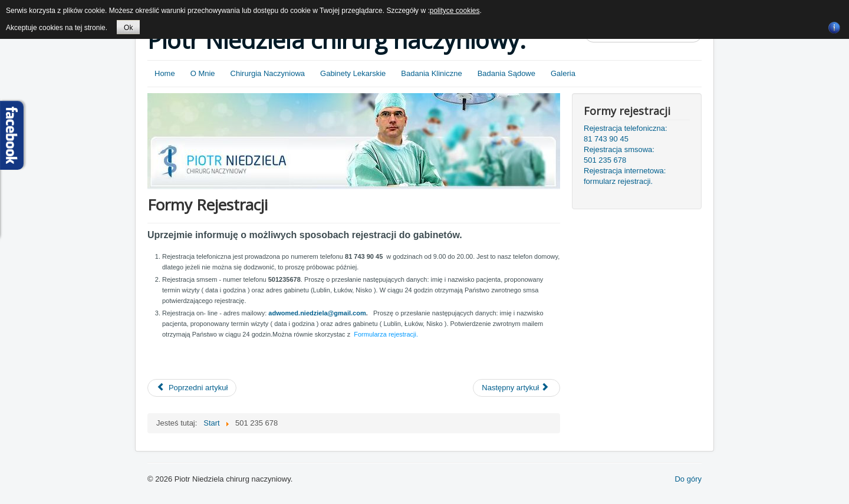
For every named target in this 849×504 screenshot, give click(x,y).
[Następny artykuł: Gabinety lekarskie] (516, 388)
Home (165, 73)
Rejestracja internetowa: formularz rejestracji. (625, 176)
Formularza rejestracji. (386, 334)
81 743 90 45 (606, 139)
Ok (128, 28)
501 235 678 (605, 160)
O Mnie (203, 73)
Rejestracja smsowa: (619, 149)
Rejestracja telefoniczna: (626, 128)
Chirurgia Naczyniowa (268, 73)
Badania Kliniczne (431, 73)
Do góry (688, 479)
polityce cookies (455, 11)
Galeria (563, 73)
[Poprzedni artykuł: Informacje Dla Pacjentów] (192, 388)
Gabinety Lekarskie (353, 73)
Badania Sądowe (506, 73)
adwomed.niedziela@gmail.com (317, 313)
